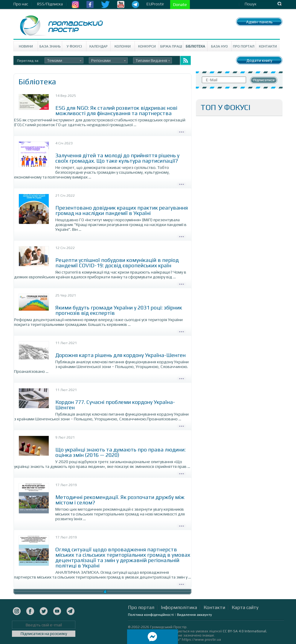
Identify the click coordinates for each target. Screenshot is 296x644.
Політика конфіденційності (151, 615)
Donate (180, 4)
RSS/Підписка (50, 4)
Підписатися (264, 80)
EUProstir (155, 4)
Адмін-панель (259, 22)
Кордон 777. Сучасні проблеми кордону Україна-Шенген (115, 405)
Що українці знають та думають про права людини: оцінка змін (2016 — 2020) (120, 452)
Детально (181, 131)
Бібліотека (195, 46)
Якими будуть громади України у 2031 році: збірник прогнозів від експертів (119, 310)
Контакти (268, 46)
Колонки (123, 46)
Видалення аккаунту (194, 615)
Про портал (244, 46)
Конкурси (147, 46)
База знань (50, 46)
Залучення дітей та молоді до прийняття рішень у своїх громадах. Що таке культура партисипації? (117, 158)
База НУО (219, 46)
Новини (26, 46)
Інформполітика (179, 607)
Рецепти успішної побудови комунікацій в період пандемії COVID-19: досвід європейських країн (117, 263)
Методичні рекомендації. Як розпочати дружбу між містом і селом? (120, 500)
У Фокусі (74, 46)
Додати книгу (259, 60)
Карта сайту (245, 607)
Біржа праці (171, 46)
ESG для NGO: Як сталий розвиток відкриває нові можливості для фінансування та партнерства (116, 110)
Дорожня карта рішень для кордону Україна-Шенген (120, 355)
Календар (99, 46)
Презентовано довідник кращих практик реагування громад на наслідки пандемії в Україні (122, 210)
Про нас (21, 4)
